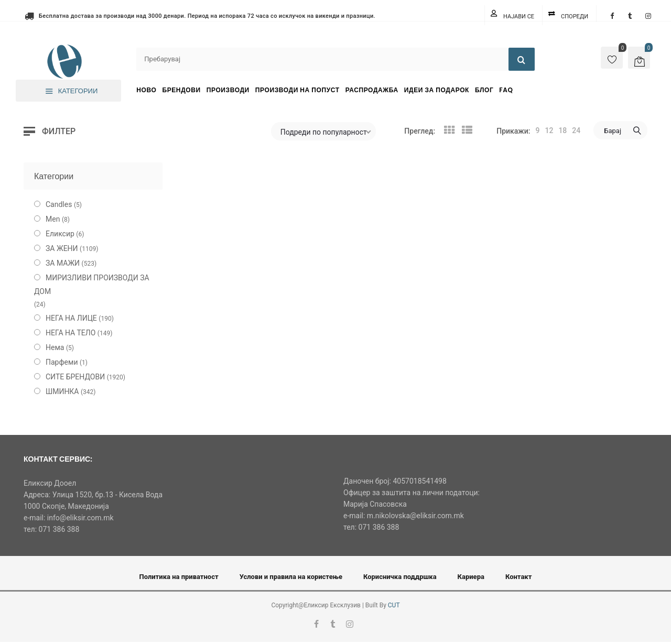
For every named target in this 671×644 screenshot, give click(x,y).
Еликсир (60, 234)
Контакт (519, 577)
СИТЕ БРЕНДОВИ (75, 377)
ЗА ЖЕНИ (62, 248)
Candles (59, 204)
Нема (55, 347)
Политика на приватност (179, 577)
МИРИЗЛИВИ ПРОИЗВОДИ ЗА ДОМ (92, 285)
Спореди (575, 17)
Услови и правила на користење (291, 577)
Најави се (519, 17)
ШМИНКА (62, 391)
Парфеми (62, 362)
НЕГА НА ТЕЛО (71, 333)
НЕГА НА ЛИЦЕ (71, 318)
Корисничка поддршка (400, 577)
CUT (394, 605)
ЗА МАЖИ (63, 263)
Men (53, 219)
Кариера (471, 577)
